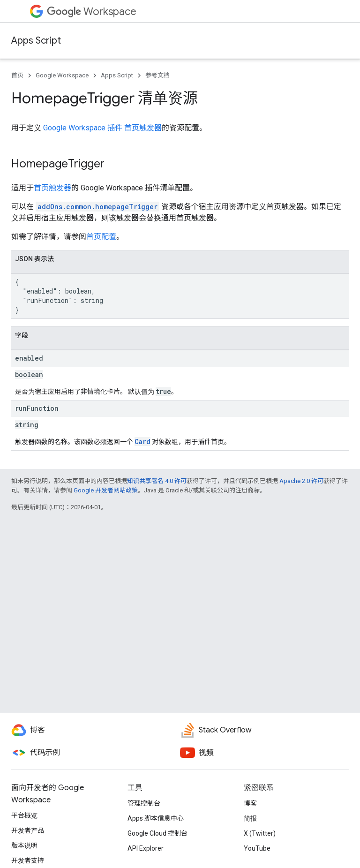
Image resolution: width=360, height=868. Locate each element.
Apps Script (36, 41)
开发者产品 (28, 830)
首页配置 (101, 237)
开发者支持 (28, 860)
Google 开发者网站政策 (106, 490)
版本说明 (24, 845)
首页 (17, 75)
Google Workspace (62, 75)
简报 (250, 818)
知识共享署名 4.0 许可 (157, 481)
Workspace (92, 11)
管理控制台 (144, 803)
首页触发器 (143, 128)
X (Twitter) (260, 833)
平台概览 (24, 815)
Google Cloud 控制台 (157, 833)
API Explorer (146, 848)
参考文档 (157, 75)
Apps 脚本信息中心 (156, 818)
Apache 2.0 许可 (301, 481)
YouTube (257, 848)
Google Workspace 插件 (83, 128)
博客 (250, 803)
